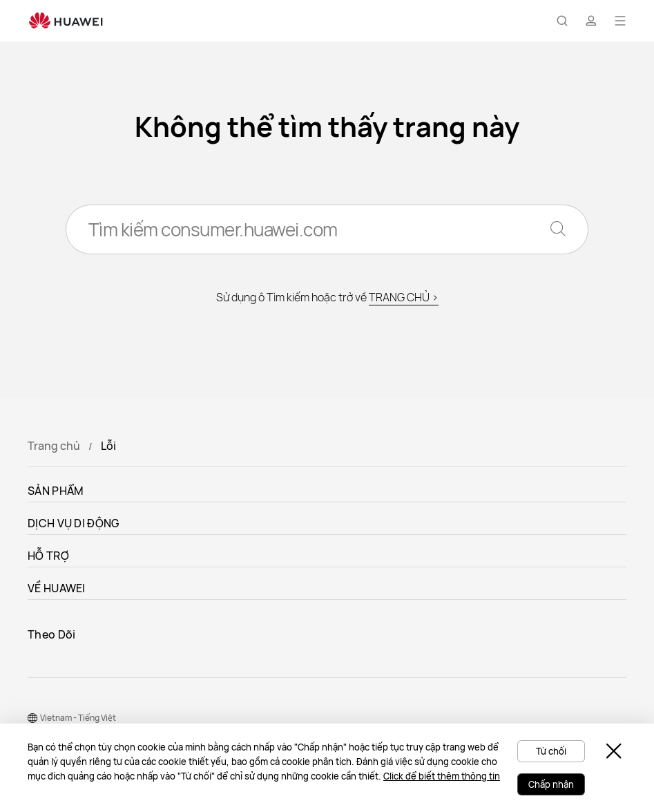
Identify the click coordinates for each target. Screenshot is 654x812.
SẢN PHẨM (56, 491)
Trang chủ (54, 446)
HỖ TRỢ (48, 556)
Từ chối (551, 751)
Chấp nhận (551, 784)
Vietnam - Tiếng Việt (78, 718)
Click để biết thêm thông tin (442, 776)
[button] (562, 21)
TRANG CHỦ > (404, 297)
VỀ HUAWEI (57, 588)
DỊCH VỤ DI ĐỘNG (74, 523)
